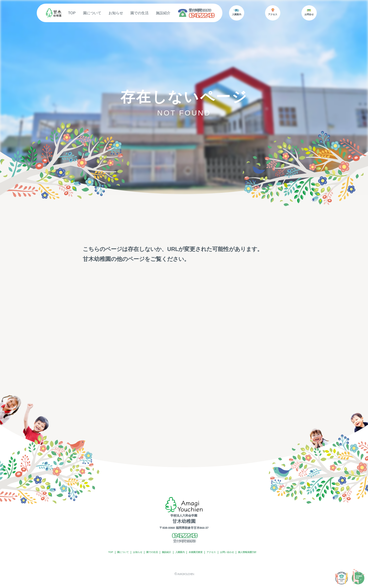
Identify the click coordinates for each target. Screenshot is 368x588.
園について (110, 13)
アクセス (218, 546)
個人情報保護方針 (263, 546)
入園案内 (178, 546)
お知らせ (134, 13)
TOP (90, 13)
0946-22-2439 (219, 15)
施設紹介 (182, 13)
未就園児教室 (198, 546)
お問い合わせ (237, 546)
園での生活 (158, 13)
